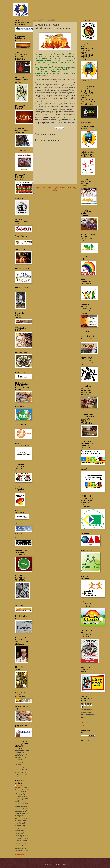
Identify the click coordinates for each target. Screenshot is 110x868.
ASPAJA (19, 786)
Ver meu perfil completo (22, 854)
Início (82, 725)
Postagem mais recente (42, 188)
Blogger (64, 864)
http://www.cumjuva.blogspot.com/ (44, 121)
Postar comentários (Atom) (45, 194)
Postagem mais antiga (69, 188)
